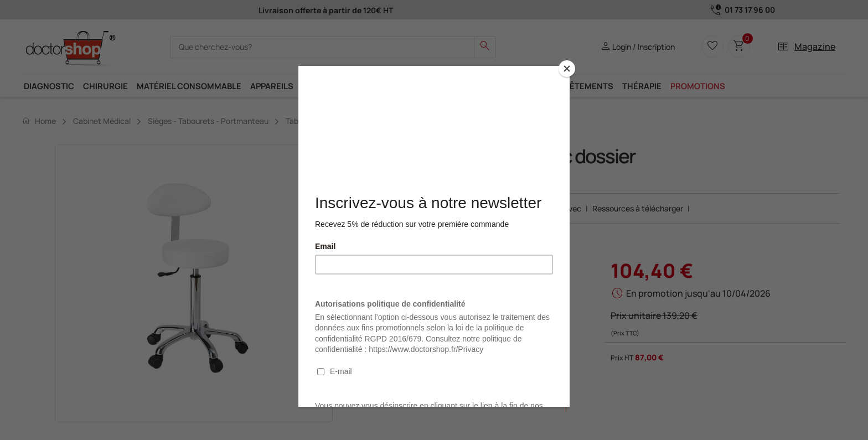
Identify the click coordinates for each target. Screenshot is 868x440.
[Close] (567, 69)
